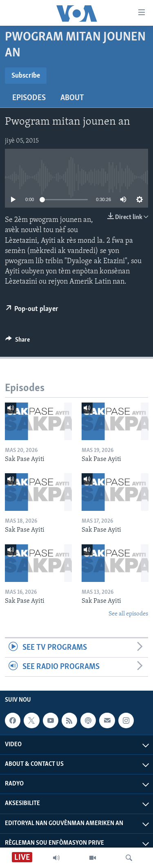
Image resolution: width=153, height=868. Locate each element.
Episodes (29, 98)
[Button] (18, 342)
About (72, 98)
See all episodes (128, 614)
